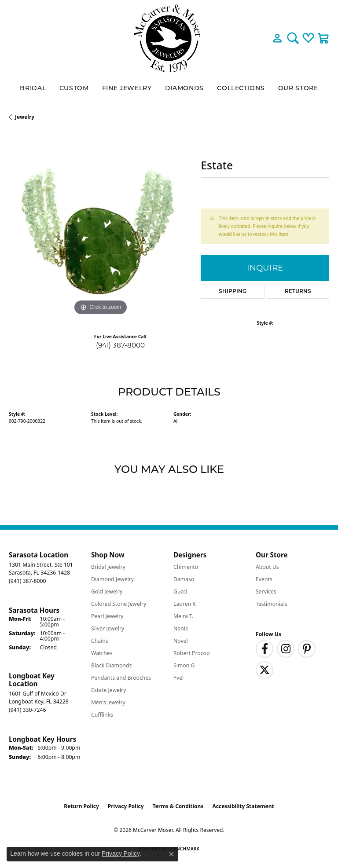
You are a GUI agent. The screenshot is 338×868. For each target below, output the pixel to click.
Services (266, 591)
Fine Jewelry (127, 88)
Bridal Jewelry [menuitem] (108, 567)
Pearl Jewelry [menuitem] (107, 616)
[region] (100, 226)
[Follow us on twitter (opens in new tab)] (265, 670)
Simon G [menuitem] (184, 665)
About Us (267, 567)
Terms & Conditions (178, 806)
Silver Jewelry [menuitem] (108, 628)
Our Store (298, 88)
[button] (277, 38)
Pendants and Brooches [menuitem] (121, 678)
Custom (74, 88)
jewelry (25, 117)
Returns (298, 292)
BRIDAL (33, 88)
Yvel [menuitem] (178, 678)
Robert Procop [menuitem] (192, 653)
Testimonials (272, 604)
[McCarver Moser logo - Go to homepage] (169, 38)
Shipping (233, 292)
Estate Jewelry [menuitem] (108, 690)
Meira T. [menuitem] (183, 616)
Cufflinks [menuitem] (102, 715)
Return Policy (81, 806)
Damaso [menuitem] (184, 579)
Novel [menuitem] (181, 641)
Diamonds (184, 88)
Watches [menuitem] (102, 653)
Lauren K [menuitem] (185, 604)
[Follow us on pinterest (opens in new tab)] (307, 649)
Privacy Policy (126, 806)
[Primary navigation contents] (169, 88)
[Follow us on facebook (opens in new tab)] (265, 649)
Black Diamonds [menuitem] (111, 665)
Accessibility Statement (243, 806)
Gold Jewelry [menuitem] (107, 591)
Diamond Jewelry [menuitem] (112, 579)
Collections (241, 88)
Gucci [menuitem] (180, 591)
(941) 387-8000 (120, 345)
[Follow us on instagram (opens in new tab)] (286, 649)
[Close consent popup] (171, 854)
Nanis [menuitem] (181, 628)
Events (264, 579)
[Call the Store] (27, 581)
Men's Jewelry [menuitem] (108, 702)
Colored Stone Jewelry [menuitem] (119, 604)
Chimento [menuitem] (186, 567)
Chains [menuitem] (100, 641)
